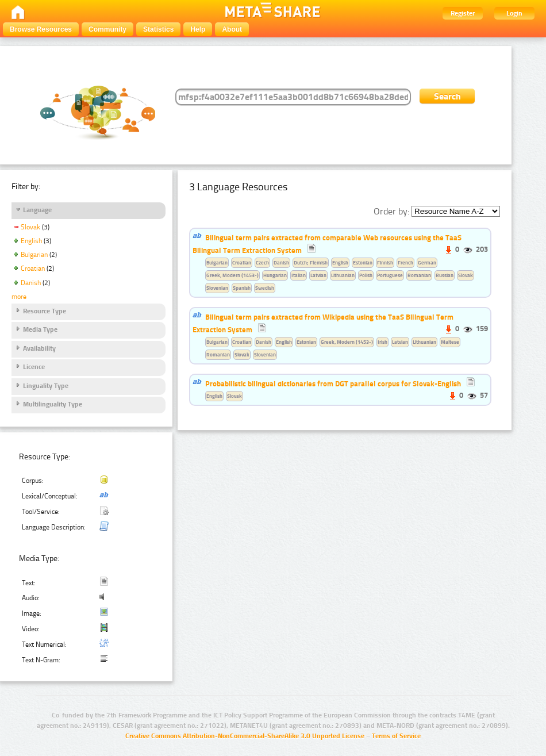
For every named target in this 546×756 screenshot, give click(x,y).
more (19, 297)
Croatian (33, 268)
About (232, 29)
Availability (39, 348)
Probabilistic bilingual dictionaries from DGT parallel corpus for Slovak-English (333, 383)
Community (107, 29)
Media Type (40, 329)
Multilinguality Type (53, 404)
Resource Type (45, 311)
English (31, 241)
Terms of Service (396, 736)
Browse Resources (41, 29)
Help (198, 29)
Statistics (158, 29)
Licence (34, 367)
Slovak (30, 227)
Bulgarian (34, 255)
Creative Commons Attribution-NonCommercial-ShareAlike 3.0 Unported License (245, 736)
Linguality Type (46, 386)
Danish (31, 283)
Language (37, 210)
